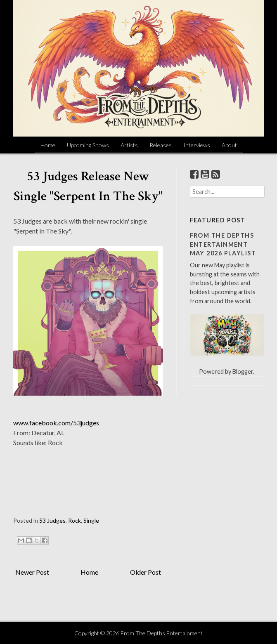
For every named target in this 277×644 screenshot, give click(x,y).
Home (48, 145)
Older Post (146, 572)
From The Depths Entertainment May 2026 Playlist (223, 244)
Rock (75, 520)
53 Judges (52, 520)
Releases (161, 145)
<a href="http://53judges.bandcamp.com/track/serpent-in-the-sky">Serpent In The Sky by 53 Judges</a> (88, 482)
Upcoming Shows (88, 145)
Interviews (197, 145)
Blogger (243, 372)
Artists (129, 145)
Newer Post (32, 572)
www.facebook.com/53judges (56, 423)
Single (91, 520)
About (229, 145)
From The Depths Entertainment (162, 633)
